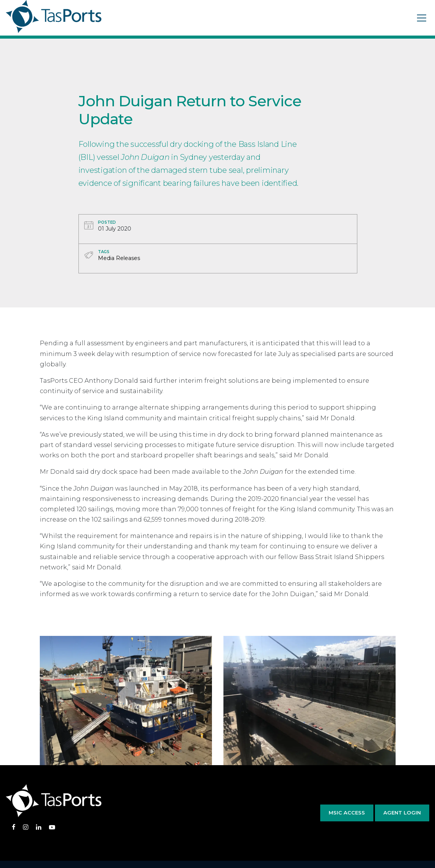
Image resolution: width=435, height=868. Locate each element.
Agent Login (402, 813)
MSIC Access (347, 813)
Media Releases (119, 258)
